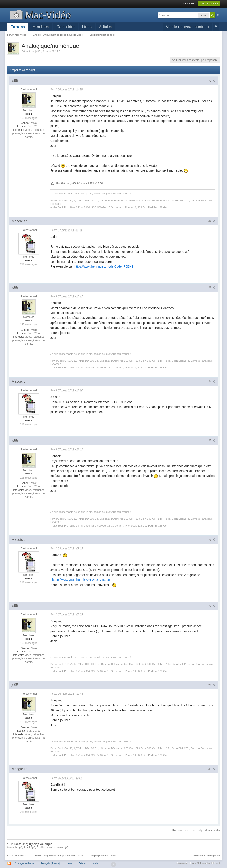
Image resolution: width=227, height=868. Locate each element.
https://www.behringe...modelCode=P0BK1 (104, 266)
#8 (212, 685)
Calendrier (66, 27)
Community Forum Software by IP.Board (198, 863)
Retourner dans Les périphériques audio (196, 831)
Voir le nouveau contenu (187, 27)
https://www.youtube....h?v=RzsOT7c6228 (81, 580)
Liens (87, 27)
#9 (212, 769)
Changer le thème (24, 863)
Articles (105, 27)
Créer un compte (209, 4)
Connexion (189, 4)
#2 (212, 221)
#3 (212, 288)
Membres (41, 27)
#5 (212, 441)
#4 (212, 382)
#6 (212, 540)
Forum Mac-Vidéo (17, 856)
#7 (212, 606)
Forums (18, 27)
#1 (212, 81)
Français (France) (50, 863)
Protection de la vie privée (206, 856)
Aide (96, 863)
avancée (218, 15)
